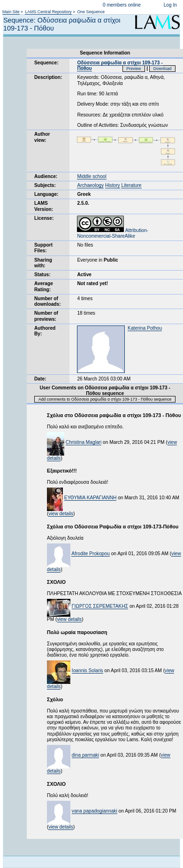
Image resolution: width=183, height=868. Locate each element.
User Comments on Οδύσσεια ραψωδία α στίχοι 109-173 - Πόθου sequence (105, 391)
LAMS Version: (44, 206)
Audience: (46, 176)
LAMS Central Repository (48, 12)
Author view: (42, 137)
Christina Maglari (84, 442)
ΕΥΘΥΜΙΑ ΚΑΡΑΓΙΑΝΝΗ (91, 498)
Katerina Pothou (145, 328)
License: (44, 218)
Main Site (11, 12)
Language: (46, 194)
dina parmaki (85, 755)
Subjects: (45, 185)
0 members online (122, 5)
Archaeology (90, 185)
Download (163, 69)
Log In (170, 5)
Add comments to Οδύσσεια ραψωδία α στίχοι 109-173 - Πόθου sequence (105, 399)
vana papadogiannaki (95, 811)
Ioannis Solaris (88, 670)
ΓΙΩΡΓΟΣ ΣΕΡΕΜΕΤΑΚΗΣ (100, 606)
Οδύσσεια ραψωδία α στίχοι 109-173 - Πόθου (120, 66)
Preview (134, 69)
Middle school (91, 176)
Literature (131, 185)
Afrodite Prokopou (91, 554)
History (113, 185)
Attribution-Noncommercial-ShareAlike (113, 233)
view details (61, 514)
